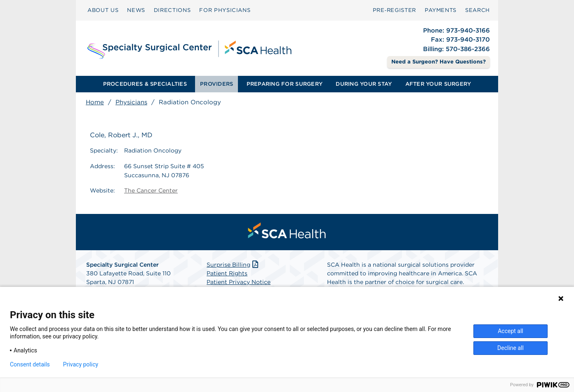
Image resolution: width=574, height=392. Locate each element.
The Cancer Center (151, 190)
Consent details (30, 364)
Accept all (510, 331)
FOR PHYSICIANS (225, 10)
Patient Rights (227, 273)
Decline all (510, 348)
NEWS (136, 10)
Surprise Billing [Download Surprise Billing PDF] (233, 265)
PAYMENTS (441, 10)
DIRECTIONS (172, 10)
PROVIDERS (216, 84)
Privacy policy (81, 364)
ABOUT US (103, 10)
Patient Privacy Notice (239, 282)
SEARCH (478, 10)
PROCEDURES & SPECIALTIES (145, 84)
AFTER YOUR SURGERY (438, 84)
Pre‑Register (394, 10)
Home (95, 102)
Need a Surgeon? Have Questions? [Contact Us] (439, 62)
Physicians (131, 102)
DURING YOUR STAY (364, 84)
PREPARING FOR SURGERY (285, 84)
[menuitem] (103, 10)
